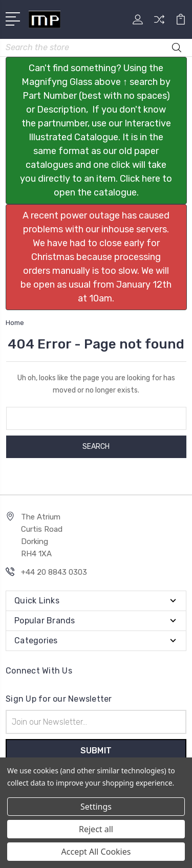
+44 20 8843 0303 (54, 572)
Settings (96, 807)
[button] (96, 131)
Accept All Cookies (96, 852)
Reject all (96, 829)
